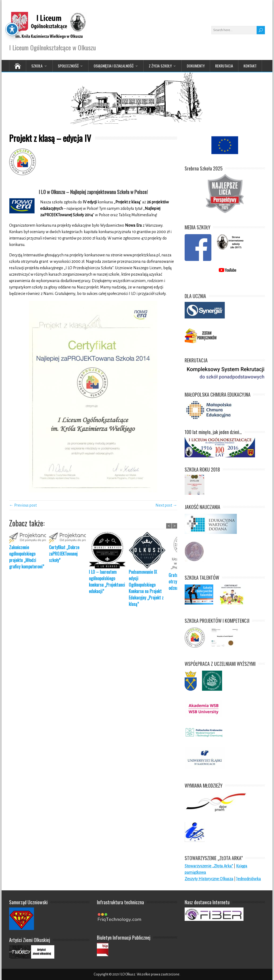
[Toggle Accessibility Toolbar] (12, 14)
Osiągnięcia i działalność (114, 66)
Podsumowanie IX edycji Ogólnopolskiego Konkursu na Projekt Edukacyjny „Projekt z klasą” (146, 588)
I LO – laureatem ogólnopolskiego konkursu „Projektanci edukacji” (107, 582)
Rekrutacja (224, 66)
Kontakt (250, 66)
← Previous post (23, 505)
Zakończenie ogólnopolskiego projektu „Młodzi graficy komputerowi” (27, 557)
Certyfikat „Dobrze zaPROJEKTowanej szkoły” (64, 554)
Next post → (166, 505)
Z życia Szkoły (160, 66)
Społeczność (68, 66)
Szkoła (37, 66)
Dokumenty (196, 66)
